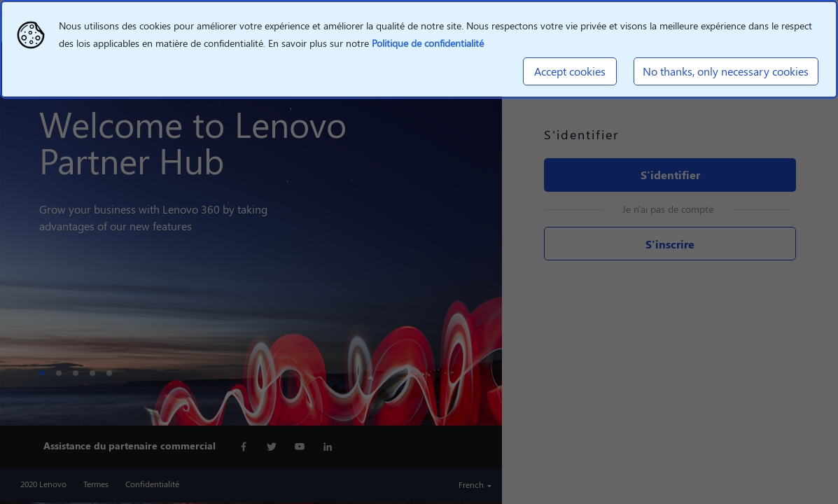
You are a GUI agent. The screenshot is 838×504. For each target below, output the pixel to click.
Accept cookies (570, 71)
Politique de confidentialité (428, 43)
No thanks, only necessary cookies (726, 71)
